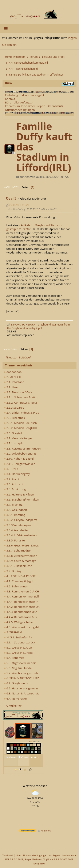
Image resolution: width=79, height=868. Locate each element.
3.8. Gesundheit (15, 510)
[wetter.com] (28, 831)
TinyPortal (8, 855)
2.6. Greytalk (13, 433)
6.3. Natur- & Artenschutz (22, 693)
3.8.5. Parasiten (15, 540)
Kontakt (10, 99)
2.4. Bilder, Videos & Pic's (21, 413)
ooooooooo (13, 372)
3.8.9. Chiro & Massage (20, 561)
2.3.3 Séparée (14, 408)
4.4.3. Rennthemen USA (21, 612)
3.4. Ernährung (15, 489)
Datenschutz (55, 106)
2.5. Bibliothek (14, 418)
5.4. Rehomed (14, 658)
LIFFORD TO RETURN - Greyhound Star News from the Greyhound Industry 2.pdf (38, 326)
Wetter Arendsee (35, 786)
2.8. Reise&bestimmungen (22, 448)
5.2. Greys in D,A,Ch (18, 648)
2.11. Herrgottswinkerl (20, 464)
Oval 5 (11, 198)
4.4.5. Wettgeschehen (19, 622)
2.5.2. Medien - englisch (21, 428)
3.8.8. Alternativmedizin (21, 556)
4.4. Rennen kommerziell (21, 596)
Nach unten (11, 187)
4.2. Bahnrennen (16, 586)
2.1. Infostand (14, 382)
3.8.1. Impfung (15, 515)
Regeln (41, 106)
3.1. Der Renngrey (17, 474)
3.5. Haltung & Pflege (19, 494)
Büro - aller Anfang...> (19, 102)
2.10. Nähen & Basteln (20, 459)
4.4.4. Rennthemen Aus (20, 617)
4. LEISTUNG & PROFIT (20, 576)
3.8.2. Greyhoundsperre (21, 520)
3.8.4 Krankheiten (17, 530)
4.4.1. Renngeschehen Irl (21, 602)
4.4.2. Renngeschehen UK (22, 607)
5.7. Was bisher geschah (21, 673)
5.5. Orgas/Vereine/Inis (20, 663)
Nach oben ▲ (70, 855)
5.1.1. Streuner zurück (19, 642)
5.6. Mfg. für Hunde (18, 668)
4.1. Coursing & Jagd (18, 581)
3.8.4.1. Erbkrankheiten (20, 535)
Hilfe (18, 855)
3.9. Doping (13, 571)
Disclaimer (28, 106)
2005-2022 (68, 859)
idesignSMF (39, 864)
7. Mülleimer (14, 706)
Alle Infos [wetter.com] (44, 831)
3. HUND (11, 469)
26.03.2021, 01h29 (19, 205)
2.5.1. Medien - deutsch (20, 423)
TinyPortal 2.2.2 (51, 859)
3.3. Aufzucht (14, 484)
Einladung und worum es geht (25, 95)
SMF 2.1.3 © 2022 (14, 859)
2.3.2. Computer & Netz (20, 403)
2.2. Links (11, 387)
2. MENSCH (13, 377)
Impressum (12, 106)
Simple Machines (33, 859)
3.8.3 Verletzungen (17, 525)
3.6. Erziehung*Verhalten (21, 499)
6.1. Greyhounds (16, 683)
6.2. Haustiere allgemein (21, 688)
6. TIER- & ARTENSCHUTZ (21, 678)
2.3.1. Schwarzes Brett (20, 397)
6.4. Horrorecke (15, 699)
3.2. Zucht (12, 479)
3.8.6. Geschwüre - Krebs (21, 545)
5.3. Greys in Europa (18, 653)
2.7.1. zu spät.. (15, 443)
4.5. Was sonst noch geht (21, 627)
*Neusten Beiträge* (18, 357)
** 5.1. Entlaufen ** (18, 637)
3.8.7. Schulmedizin (18, 550)
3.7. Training (13, 505)
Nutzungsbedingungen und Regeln (41, 855)
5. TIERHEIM (13, 632)
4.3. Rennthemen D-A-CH (21, 591)
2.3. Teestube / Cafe (18, 392)
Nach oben (10, 349)
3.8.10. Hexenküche (18, 566)
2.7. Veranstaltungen (19, 438)
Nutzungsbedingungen (20, 110)
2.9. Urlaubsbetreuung (20, 454)
